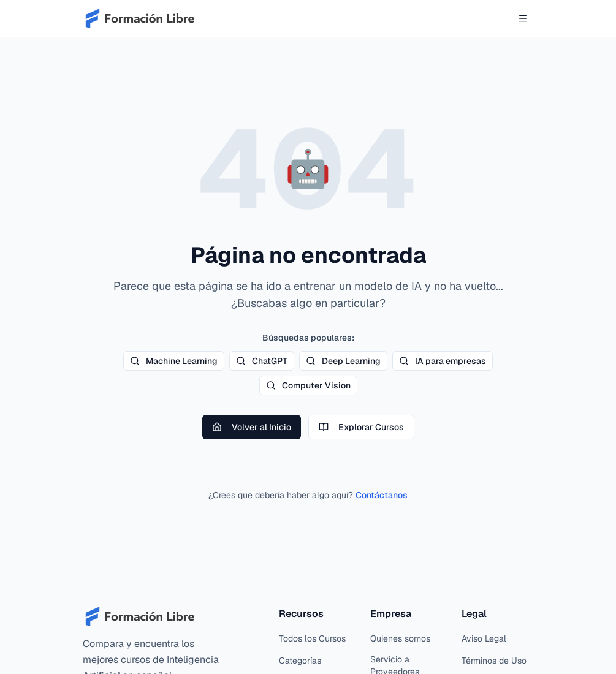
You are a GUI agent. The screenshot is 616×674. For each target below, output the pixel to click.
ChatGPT (262, 361)
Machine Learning (174, 361)
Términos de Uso (494, 661)
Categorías (300, 661)
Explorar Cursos (361, 427)
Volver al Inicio (252, 427)
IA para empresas (443, 361)
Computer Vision (308, 385)
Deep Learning (343, 361)
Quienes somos (400, 638)
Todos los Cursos (312, 638)
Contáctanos (382, 495)
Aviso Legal (484, 638)
